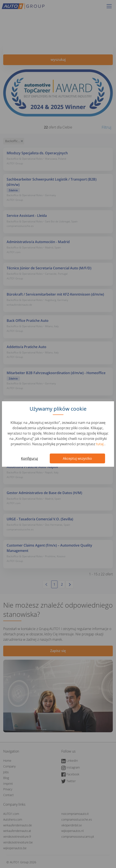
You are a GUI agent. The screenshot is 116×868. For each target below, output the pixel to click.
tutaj (100, 444)
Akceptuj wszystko (77, 458)
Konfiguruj (29, 458)
